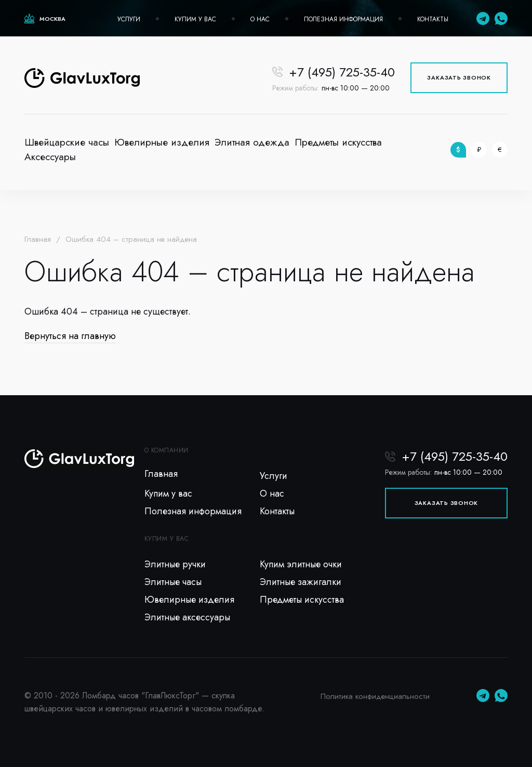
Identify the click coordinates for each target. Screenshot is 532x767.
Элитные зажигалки (301, 582)
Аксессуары (50, 157)
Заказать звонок (459, 77)
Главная (38, 239)
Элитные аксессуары (187, 617)
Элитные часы (173, 582)
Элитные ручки (175, 564)
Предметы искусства (338, 142)
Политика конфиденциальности (375, 696)
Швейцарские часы (67, 142)
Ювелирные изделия (162, 142)
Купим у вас (195, 19)
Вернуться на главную (70, 336)
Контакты (433, 19)
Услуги (129, 19)
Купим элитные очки (301, 564)
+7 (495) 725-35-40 (342, 72)
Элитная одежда (252, 142)
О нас (260, 19)
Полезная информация (343, 19)
